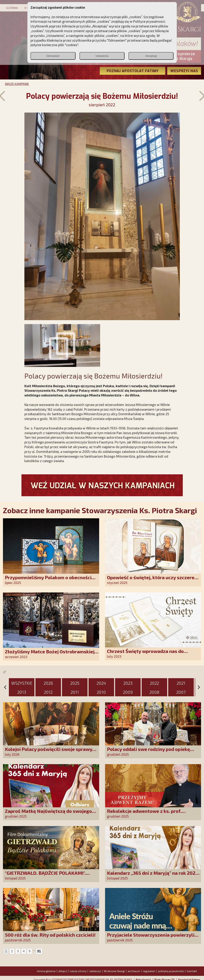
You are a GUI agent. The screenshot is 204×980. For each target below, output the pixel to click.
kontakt (192, 971)
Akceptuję (151, 56)
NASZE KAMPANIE (17, 84)
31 (39, 951)
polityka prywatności (171, 971)
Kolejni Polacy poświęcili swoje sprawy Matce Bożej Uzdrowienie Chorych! (49, 752)
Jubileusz (95, 971)
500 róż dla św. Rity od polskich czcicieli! (50, 935)
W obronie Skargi (114, 971)
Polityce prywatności (149, 21)
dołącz (63, 971)
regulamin (149, 971)
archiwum (134, 971)
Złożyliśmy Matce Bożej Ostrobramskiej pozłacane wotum (50, 654)
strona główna (46, 971)
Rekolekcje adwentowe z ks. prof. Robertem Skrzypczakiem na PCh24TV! (150, 814)
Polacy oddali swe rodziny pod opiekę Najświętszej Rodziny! (149, 752)
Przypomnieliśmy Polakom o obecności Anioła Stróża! (48, 580)
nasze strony (78, 971)
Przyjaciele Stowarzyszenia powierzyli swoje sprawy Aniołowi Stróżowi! (151, 938)
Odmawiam (53, 56)
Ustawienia (102, 56)
